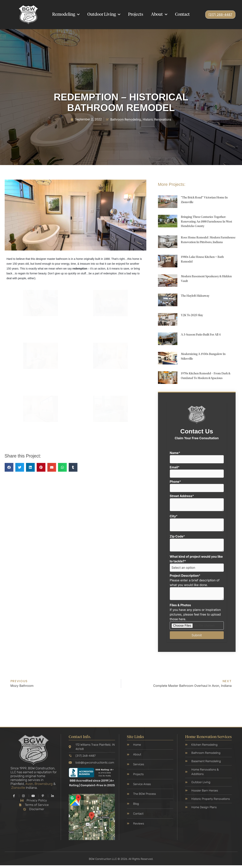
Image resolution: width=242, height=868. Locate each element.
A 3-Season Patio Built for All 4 (203, 336)
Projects (136, 15)
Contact (182, 15)
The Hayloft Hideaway (197, 297)
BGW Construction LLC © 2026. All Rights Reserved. (121, 861)
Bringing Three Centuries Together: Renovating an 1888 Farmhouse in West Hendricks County (206, 222)
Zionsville (18, 789)
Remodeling (66, 14)
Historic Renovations (159, 119)
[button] (9, 467)
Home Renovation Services (208, 738)
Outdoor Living (104, 14)
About (159, 14)
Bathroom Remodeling (126, 119)
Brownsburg (44, 785)
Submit (197, 636)
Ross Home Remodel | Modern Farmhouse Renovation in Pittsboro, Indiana (207, 242)
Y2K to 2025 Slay (193, 317)
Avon (29, 785)
